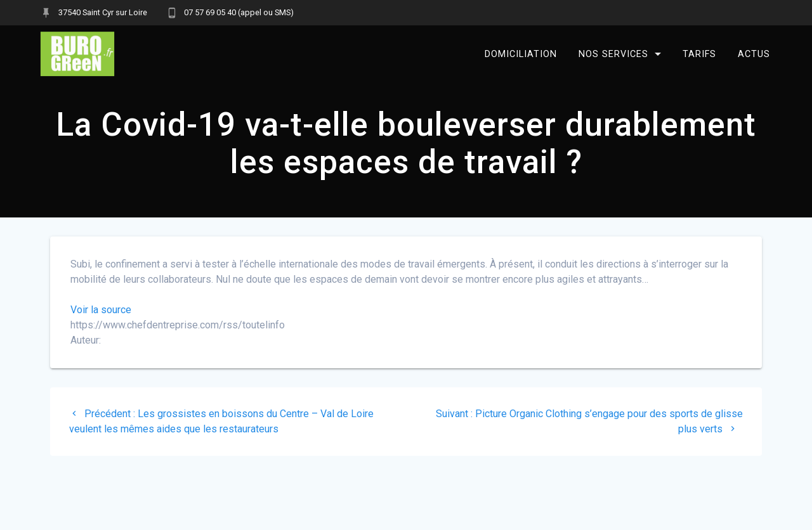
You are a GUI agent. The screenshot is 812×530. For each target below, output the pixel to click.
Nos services (613, 54)
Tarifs (699, 54)
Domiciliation (521, 54)
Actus (754, 54)
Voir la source (101, 310)
